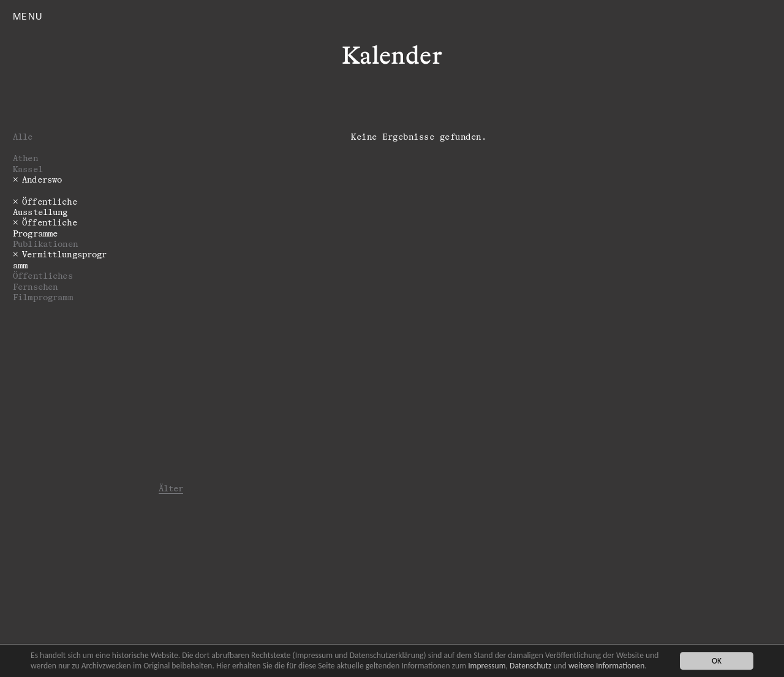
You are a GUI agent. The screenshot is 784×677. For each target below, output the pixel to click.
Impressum (487, 666)
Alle (23, 136)
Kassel (28, 169)
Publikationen (45, 244)
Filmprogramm (43, 297)
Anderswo (42, 179)
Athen (25, 158)
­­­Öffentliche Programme (45, 227)
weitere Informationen (606, 666)
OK (717, 661)
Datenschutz (530, 666)
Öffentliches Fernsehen (43, 281)
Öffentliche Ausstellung (45, 206)
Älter (171, 488)
